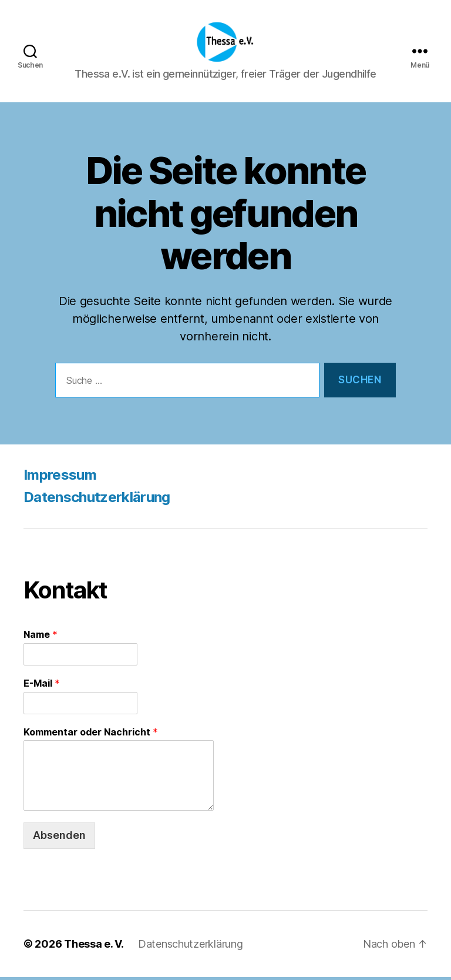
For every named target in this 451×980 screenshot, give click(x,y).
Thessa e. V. (94, 947)
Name (41, 637)
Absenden (59, 839)
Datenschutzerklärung (97, 500)
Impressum (60, 478)
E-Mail (42, 686)
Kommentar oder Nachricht (91, 735)
